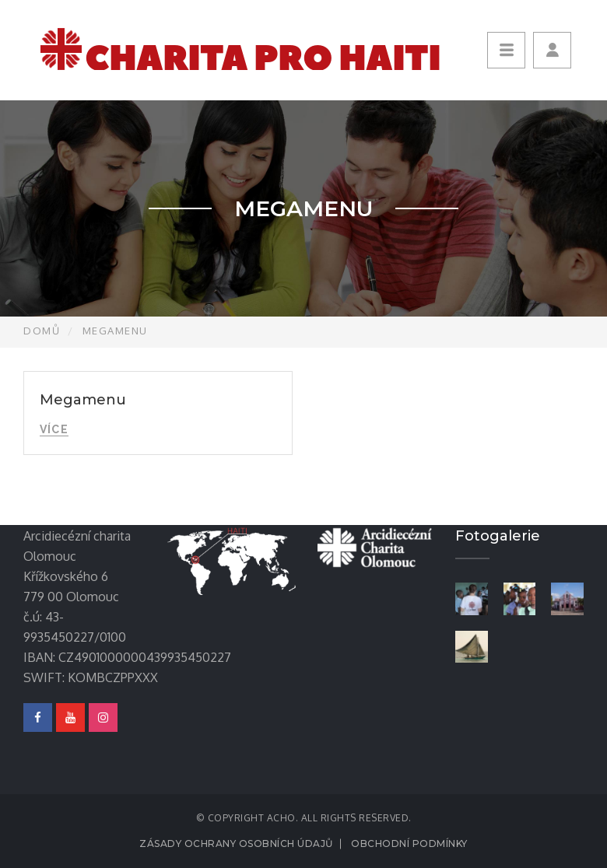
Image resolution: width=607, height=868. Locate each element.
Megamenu (83, 400)
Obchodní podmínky (409, 843)
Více (54, 429)
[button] (552, 50)
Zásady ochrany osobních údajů (236, 843)
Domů (42, 331)
